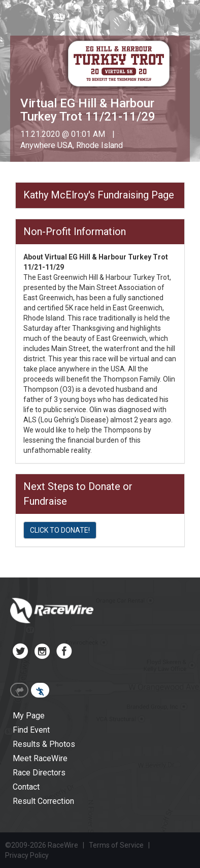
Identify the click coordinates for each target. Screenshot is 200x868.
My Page (29, 716)
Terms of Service (116, 845)
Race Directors (39, 773)
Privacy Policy (27, 855)
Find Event (31, 730)
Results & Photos (44, 744)
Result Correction (43, 801)
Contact (26, 787)
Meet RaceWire (40, 758)
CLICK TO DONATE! (60, 530)
